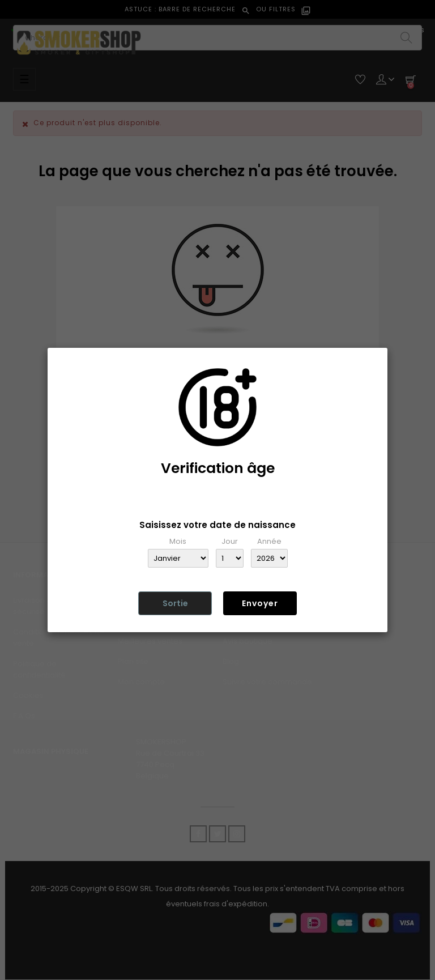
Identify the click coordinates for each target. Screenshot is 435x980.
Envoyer (260, 603)
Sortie (175, 603)
